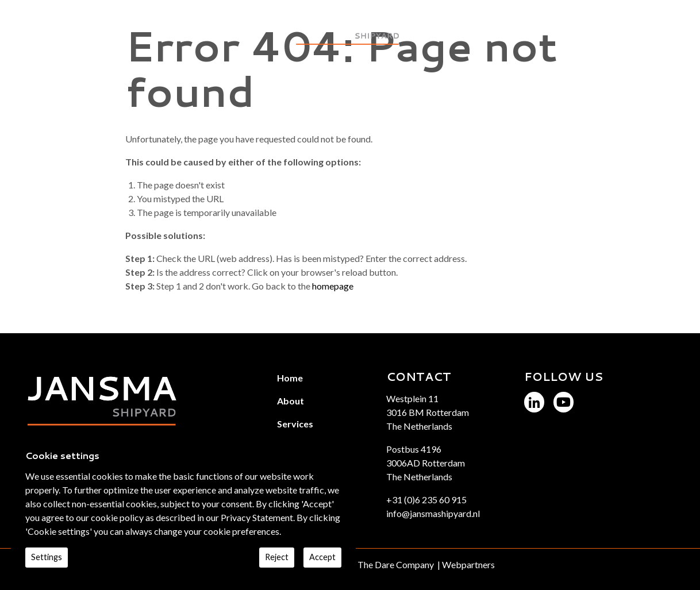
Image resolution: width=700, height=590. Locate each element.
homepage (333, 286)
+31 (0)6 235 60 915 (426, 500)
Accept (322, 557)
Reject (277, 557)
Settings (47, 557)
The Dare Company (396, 564)
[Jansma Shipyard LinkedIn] (534, 402)
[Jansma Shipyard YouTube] (564, 402)
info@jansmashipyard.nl (433, 513)
